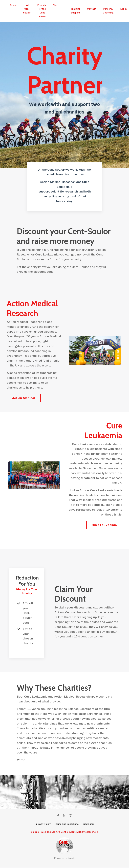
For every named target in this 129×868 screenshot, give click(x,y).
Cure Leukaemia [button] (104, 526)
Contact (92, 9)
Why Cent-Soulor (27, 9)
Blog (55, 5)
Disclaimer (89, 825)
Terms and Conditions (67, 825)
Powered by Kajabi (65, 859)
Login (123, 9)
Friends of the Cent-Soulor (42, 11)
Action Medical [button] (24, 399)
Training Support (76, 11)
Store (13, 5)
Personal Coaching (108, 11)
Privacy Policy (43, 825)
